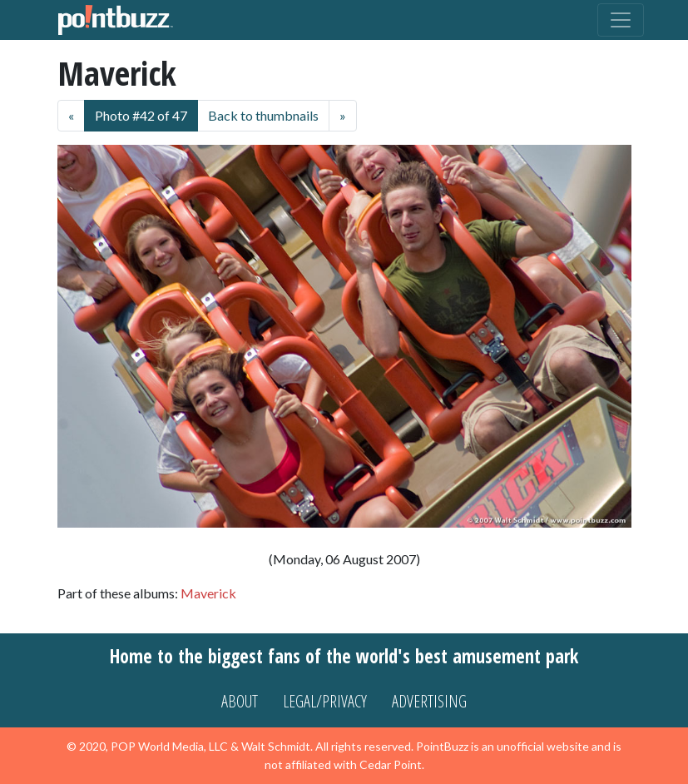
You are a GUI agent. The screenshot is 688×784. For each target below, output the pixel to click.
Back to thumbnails (263, 115)
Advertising (429, 701)
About (240, 701)
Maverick (208, 593)
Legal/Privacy (325, 701)
